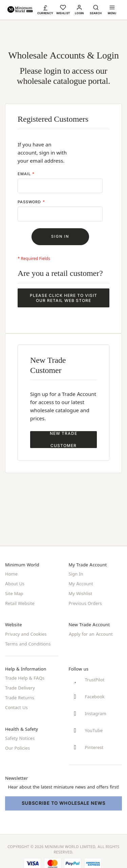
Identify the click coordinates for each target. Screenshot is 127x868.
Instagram (96, 713)
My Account (81, 583)
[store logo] (20, 10)
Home (11, 574)
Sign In (76, 574)
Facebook (95, 696)
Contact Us (16, 705)
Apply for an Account (91, 633)
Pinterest (94, 747)
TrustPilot (95, 678)
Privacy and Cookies (26, 633)
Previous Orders (85, 602)
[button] (45, 9)
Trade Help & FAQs (25, 676)
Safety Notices (20, 735)
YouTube (94, 730)
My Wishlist (81, 593)
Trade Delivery (20, 686)
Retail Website (20, 602)
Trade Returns (20, 695)
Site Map (14, 593)
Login (79, 13)
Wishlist (63, 13)
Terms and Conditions (28, 642)
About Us (15, 583)
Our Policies (17, 745)
